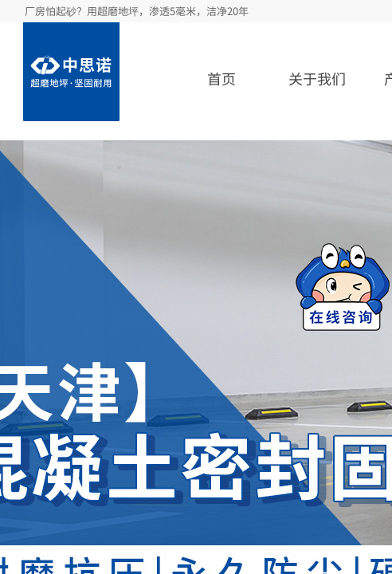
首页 (221, 78)
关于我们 (317, 78)
